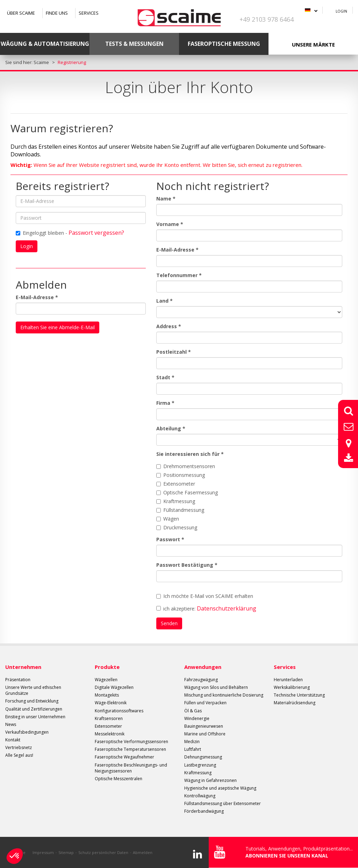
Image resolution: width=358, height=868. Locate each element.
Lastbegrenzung (200, 765)
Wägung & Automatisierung (45, 44)
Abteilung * (171, 428)
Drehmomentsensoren (186, 466)
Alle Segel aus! (19, 755)
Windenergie (197, 718)
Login (341, 11)
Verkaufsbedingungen (27, 732)
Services (89, 13)
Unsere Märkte (313, 44)
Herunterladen (288, 680)
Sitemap (66, 852)
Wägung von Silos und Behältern (216, 687)
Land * (164, 301)
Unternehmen (23, 667)
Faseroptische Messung (224, 44)
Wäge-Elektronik (111, 703)
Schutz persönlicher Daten (103, 852)
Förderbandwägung (204, 811)
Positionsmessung (181, 475)
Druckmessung (177, 527)
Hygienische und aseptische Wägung (220, 788)
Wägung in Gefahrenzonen (210, 780)
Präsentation (18, 680)
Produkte (107, 667)
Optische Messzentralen (119, 779)
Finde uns (57, 13)
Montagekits (107, 695)
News (11, 724)
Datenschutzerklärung (227, 608)
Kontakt (13, 740)
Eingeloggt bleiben (40, 233)
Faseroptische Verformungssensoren (131, 742)
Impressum (43, 852)
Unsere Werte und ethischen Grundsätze (33, 690)
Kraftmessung (176, 501)
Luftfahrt (193, 749)
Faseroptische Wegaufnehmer (124, 757)
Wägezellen (106, 680)
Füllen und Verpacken (205, 703)
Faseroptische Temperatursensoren (130, 749)
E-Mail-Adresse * (37, 297)
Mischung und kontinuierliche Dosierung (224, 695)
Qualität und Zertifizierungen (34, 709)
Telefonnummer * (179, 275)
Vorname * (170, 224)
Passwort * (170, 539)
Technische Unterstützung (299, 695)
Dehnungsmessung (203, 757)
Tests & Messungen (134, 44)
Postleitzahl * (174, 352)
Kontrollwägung (200, 796)
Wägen (168, 519)
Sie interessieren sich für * (190, 454)
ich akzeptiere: (206, 608)
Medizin (192, 742)
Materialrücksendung (295, 703)
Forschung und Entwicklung (32, 701)
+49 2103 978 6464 (267, 19)
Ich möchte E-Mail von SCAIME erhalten (205, 596)
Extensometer (176, 484)
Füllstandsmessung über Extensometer (223, 803)
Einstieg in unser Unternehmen (35, 717)
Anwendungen (203, 667)
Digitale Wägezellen (114, 687)
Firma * (165, 403)
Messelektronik (110, 734)
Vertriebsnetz (19, 747)
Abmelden (143, 852)
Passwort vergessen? (96, 233)
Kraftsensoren (109, 718)
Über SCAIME (21, 13)
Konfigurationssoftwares (119, 711)
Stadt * (165, 377)
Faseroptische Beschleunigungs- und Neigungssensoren (131, 768)
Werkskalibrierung (292, 687)
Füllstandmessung (180, 510)
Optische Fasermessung (187, 492)
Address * (169, 326)
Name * (166, 199)
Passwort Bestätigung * (187, 565)
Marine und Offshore (205, 734)
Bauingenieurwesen (204, 726)
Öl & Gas (193, 711)
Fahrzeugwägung (201, 680)
